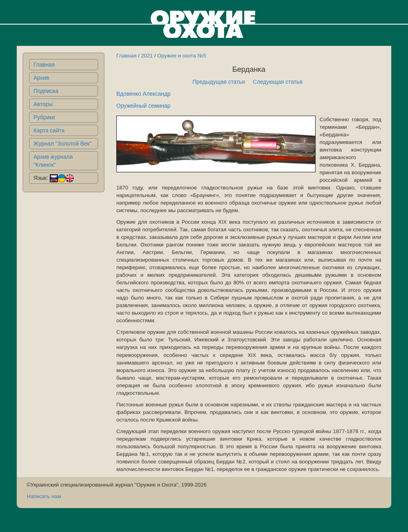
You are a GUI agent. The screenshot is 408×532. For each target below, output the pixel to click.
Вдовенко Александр (143, 94)
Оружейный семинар (143, 106)
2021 (147, 56)
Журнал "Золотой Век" (63, 144)
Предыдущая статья (219, 82)
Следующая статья (278, 82)
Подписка (46, 91)
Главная (44, 65)
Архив (41, 78)
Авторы (43, 104)
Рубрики (44, 117)
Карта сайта (49, 130)
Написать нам (44, 496)
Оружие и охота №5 (182, 56)
